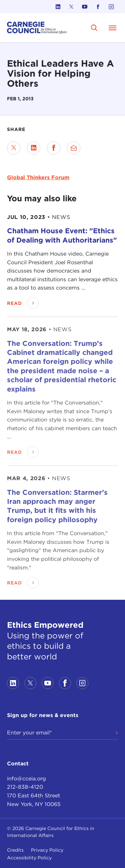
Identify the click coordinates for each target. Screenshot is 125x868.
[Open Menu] (113, 28)
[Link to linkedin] (58, 7)
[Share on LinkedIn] (34, 148)
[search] (94, 28)
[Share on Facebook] (54, 148)
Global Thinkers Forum (38, 177)
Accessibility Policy (29, 858)
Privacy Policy (47, 850)
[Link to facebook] (98, 7)
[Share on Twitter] (14, 148)
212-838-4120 (25, 787)
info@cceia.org (26, 779)
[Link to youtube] (85, 7)
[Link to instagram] (111, 7)
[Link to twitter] (71, 7)
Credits (15, 850)
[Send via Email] (74, 148)
